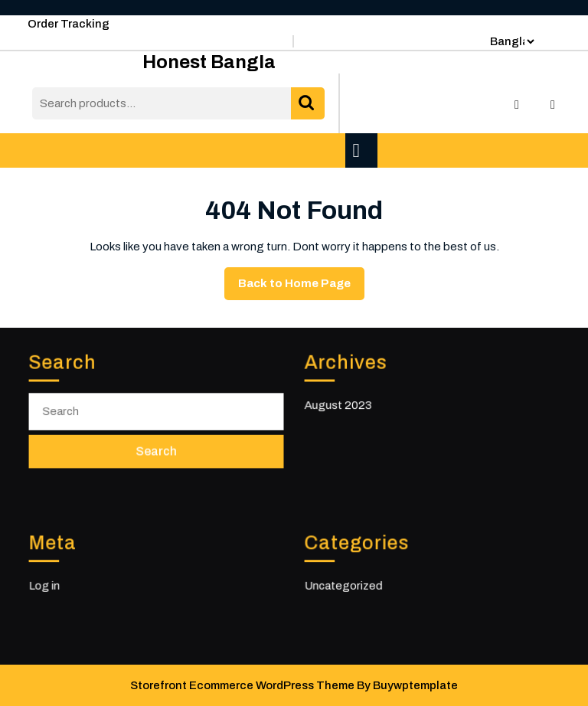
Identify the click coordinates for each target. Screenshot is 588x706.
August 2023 (340, 405)
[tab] (363, 150)
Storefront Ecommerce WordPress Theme (242, 685)
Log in (47, 585)
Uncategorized (345, 585)
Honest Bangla (209, 62)
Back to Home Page (301, 287)
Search (308, 104)
